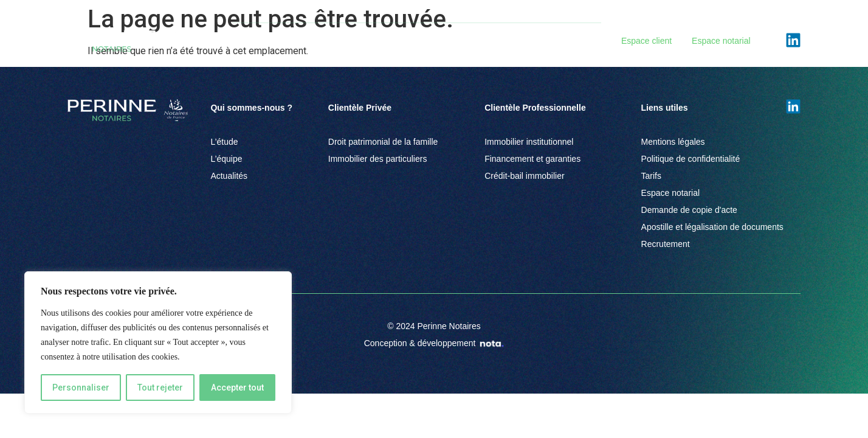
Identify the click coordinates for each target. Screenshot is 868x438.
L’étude (224, 142)
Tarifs (651, 176)
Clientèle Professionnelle (415, 41)
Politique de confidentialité (691, 159)
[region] (158, 342)
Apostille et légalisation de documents (712, 227)
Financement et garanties (532, 159)
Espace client (646, 41)
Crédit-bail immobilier (524, 176)
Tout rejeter (160, 388)
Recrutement (666, 244)
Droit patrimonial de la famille (383, 142)
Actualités (549, 41)
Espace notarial (721, 41)
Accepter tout (237, 388)
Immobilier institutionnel (529, 142)
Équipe (498, 41)
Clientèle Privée (312, 41)
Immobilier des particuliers (378, 159)
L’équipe (226, 159)
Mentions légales (673, 142)
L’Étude (246, 41)
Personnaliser (81, 388)
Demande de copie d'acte (689, 210)
